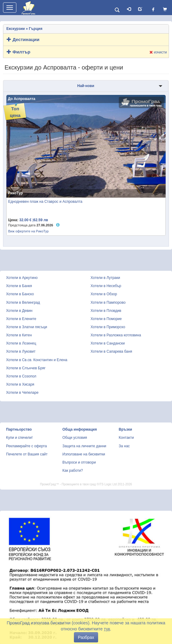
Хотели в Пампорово (108, 303)
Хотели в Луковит (21, 351)
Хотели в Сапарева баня (111, 351)
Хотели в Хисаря (20, 384)
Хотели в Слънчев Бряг (26, 368)
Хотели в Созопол (21, 376)
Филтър (18, 52)
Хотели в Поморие (106, 319)
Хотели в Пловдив (106, 311)
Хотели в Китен (19, 335)
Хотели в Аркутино (22, 278)
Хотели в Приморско (108, 327)
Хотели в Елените (21, 319)
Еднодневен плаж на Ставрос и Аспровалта (45, 202)
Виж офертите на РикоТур (28, 231)
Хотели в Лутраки (105, 278)
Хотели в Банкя (19, 286)
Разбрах (86, 637)
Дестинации (23, 39)
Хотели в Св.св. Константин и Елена (37, 360)
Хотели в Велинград (23, 303)
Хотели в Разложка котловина (116, 335)
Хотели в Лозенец (21, 343)
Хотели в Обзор (104, 294)
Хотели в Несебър (106, 286)
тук (107, 629)
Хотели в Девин (19, 311)
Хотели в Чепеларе (22, 393)
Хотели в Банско (20, 294)
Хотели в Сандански (108, 343)
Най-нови (86, 86)
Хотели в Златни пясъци (27, 327)
